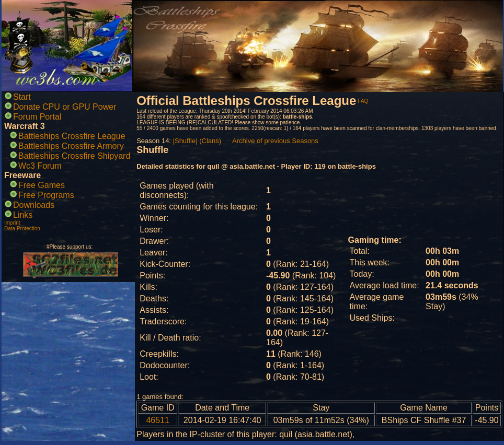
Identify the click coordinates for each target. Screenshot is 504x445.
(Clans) (210, 141)
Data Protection (22, 229)
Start (22, 97)
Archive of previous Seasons (275, 141)
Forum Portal (37, 117)
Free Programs (46, 195)
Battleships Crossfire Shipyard (74, 156)
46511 (158, 420)
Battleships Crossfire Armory (71, 146)
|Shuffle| (185, 141)
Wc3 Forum (40, 166)
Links (23, 215)
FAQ (363, 101)
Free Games (42, 185)
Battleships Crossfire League (72, 136)
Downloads (34, 205)
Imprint (12, 223)
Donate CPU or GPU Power (65, 107)
